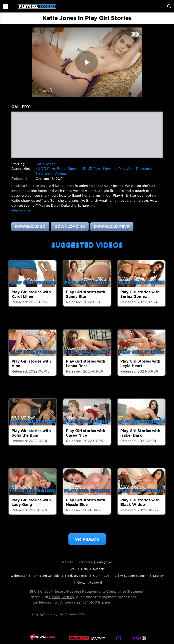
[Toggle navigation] (5, 6)
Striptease (44, 174)
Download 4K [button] (70, 227)
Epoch (54, 597)
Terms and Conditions (47, 576)
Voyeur (60, 174)
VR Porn (67, 562)
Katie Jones (45, 164)
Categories (105, 562)
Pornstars (85, 562)
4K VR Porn (45, 169)
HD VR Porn (91, 169)
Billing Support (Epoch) (131, 576)
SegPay (68, 597)
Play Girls (126, 169)
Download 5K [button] (30, 227)
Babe (61, 169)
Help (84, 569)
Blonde (74, 169)
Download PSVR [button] (112, 227)
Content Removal (89, 583)
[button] (21, 210)
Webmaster (19, 576)
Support (99, 569)
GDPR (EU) (101, 576)
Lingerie (110, 169)
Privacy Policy (78, 576)
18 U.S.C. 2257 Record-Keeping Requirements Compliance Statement (87, 592)
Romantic (144, 169)
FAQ (73, 569)
